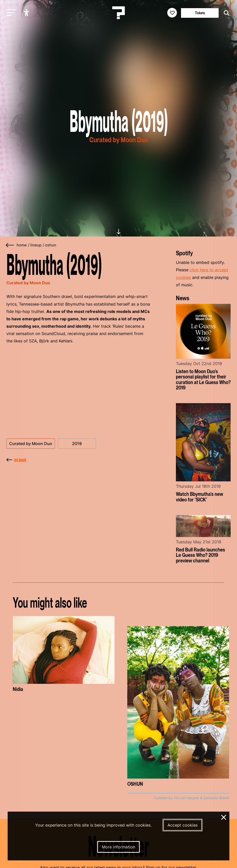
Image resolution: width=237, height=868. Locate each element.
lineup (36, 245)
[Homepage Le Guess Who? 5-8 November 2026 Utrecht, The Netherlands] (119, 13)
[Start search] (225, 13)
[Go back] (10, 245)
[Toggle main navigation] (10, 13)
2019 (77, 444)
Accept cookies (183, 825)
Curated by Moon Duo (31, 444)
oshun (51, 245)
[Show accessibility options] (27, 13)
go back (16, 460)
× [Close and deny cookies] (224, 817)
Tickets (200, 13)
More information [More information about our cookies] (119, 847)
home (22, 245)
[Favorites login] (172, 13)
